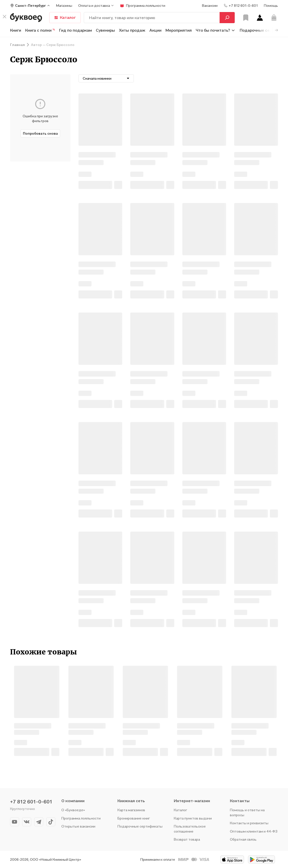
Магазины (64, 5)
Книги (16, 30)
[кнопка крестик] (5, 17)
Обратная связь (243, 839)
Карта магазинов (131, 810)
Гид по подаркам (75, 30)
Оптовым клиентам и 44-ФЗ (254, 831)
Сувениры (105, 30)
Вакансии (210, 5)
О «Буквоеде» (73, 810)
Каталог (65, 17)
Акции (155, 30)
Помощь (271, 5)
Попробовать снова (40, 133)
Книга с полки (40, 30)
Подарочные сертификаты (140, 826)
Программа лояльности (81, 818)
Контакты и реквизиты (249, 823)
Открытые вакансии (78, 826)
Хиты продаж (132, 30)
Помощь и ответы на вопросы (247, 812)
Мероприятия (179, 30)
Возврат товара (187, 839)
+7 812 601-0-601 (31, 802)
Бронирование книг (134, 818)
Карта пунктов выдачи (193, 818)
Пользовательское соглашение (190, 829)
